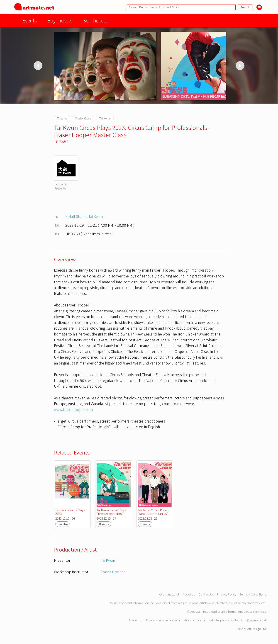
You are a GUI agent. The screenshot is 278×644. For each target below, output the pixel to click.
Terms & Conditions (253, 594)
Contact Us (206, 594)
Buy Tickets (60, 20)
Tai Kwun (61, 141)
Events (30, 20)
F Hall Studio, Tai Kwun (84, 216)
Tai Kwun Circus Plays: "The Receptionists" (112, 512)
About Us (189, 594)
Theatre (63, 524)
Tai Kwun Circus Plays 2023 (70, 512)
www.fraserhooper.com (73, 409)
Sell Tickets (95, 20)
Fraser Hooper (113, 572)
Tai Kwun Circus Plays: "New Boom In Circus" (153, 512)
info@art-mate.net (254, 620)
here (263, 611)
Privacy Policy (227, 594)
